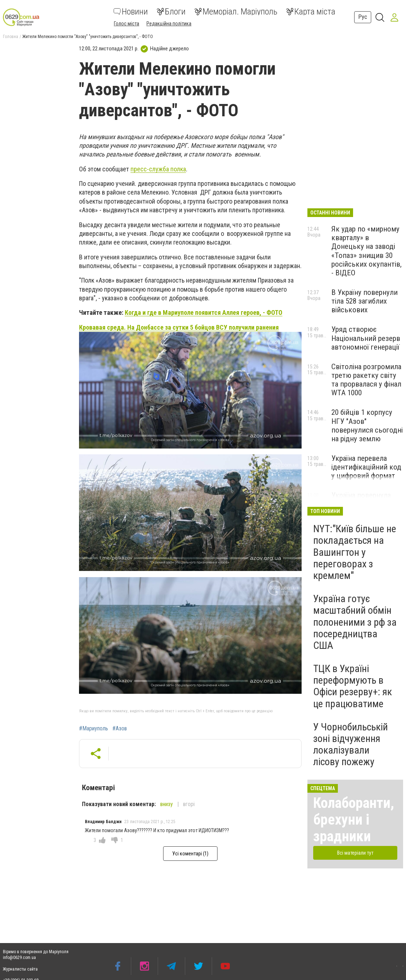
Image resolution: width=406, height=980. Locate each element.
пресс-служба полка (158, 169)
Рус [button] (363, 17)
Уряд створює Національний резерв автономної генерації (366, 338)
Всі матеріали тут (355, 853)
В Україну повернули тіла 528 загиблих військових (364, 301)
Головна (11, 37)
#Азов (120, 729)
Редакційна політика (169, 24)
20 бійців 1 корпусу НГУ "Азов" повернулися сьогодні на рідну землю (367, 425)
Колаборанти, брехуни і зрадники (354, 820)
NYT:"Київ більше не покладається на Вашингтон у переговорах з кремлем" (355, 552)
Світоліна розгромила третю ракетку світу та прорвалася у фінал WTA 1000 (366, 380)
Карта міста (311, 12)
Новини (131, 12)
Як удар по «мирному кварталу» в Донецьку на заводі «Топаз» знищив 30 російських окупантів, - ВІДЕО (366, 251)
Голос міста (127, 24)
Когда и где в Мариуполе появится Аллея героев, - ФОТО (204, 312)
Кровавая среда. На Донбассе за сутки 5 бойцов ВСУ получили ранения (179, 327)
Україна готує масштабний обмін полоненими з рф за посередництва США (355, 622)
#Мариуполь (94, 729)
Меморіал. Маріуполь (236, 12)
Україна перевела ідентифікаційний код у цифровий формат (366, 467)
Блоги (171, 12)
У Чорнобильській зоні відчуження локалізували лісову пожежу (351, 745)
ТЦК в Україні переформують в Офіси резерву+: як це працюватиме (353, 686)
